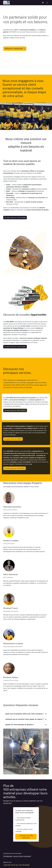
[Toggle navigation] (47, 3)
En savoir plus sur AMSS (13, 439)
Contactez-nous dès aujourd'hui (26, 837)
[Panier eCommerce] (43, 3)
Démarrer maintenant (15, 49)
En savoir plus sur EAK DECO (14, 468)
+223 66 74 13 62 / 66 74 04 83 (16, 865)
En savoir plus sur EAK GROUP (15, 410)
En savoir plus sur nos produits (15, 218)
